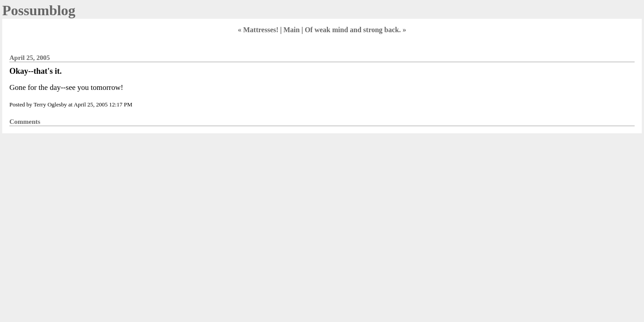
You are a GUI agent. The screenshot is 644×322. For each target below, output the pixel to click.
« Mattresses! (258, 30)
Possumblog (39, 10)
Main (292, 30)
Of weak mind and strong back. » (355, 30)
